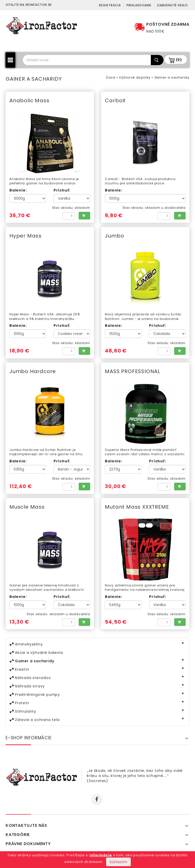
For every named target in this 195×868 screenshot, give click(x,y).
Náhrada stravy (30, 686)
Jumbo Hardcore (33, 371)
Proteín (22, 703)
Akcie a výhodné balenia (39, 653)
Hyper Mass (26, 236)
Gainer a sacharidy (172, 77)
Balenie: (18, 190)
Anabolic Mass (29, 100)
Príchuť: (62, 190)
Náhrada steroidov (33, 678)
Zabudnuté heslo (172, 5)
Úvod (111, 77)
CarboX (115, 100)
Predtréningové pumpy (37, 695)
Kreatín (22, 669)
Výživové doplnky (135, 77)
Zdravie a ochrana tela (37, 720)
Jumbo (114, 236)
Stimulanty (26, 711)
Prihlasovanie (139, 5)
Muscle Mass (27, 507)
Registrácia (110, 5)
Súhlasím (118, 862)
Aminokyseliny (29, 644)
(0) (179, 60)
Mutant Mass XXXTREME (137, 507)
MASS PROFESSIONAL (133, 371)
